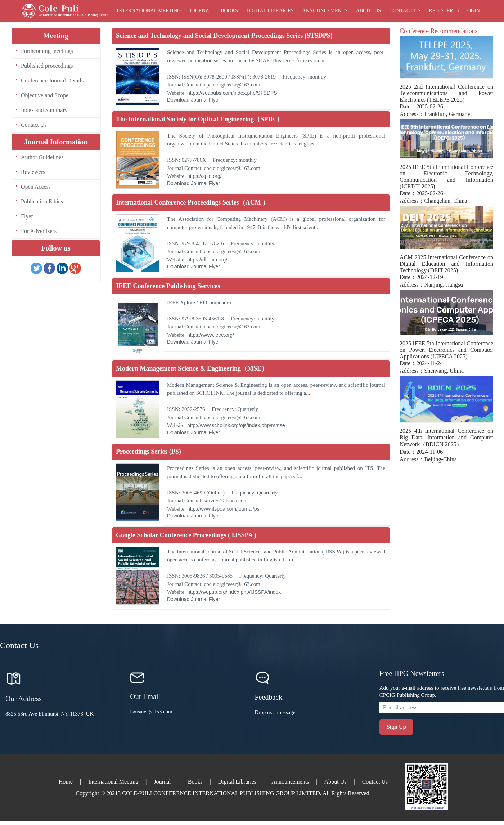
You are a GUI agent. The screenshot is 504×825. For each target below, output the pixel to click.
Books (229, 11)
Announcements (325, 11)
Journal (201, 11)
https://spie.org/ (204, 176)
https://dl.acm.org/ (207, 260)
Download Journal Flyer (193, 100)
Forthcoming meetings (47, 51)
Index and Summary (44, 110)
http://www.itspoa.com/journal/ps (223, 509)
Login (472, 11)
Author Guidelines (42, 157)
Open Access (36, 187)
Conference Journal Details (52, 80)
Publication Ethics (42, 201)
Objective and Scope (45, 95)
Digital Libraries (270, 11)
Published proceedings (47, 66)
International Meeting (149, 11)
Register (441, 11)
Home (66, 782)
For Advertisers (39, 231)
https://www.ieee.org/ (211, 335)
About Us (368, 11)
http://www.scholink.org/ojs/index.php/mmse (236, 425)
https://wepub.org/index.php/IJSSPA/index (234, 592)
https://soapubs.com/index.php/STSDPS (232, 93)
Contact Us (405, 11)
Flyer (27, 216)
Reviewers (33, 172)
